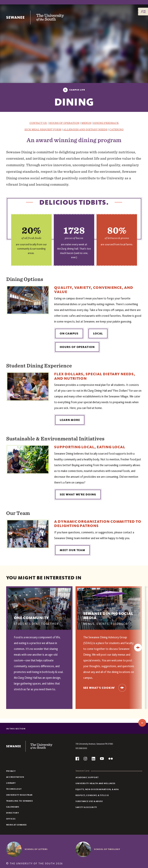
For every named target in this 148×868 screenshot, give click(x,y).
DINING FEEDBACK (106, 123)
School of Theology (107, 849)
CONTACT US (38, 123)
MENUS (86, 123)
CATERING (116, 129)
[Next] (138, 648)
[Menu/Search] (143, 12)
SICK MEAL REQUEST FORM (43, 129)
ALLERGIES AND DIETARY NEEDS (85, 129)
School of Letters (36, 849)
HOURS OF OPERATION (64, 123)
